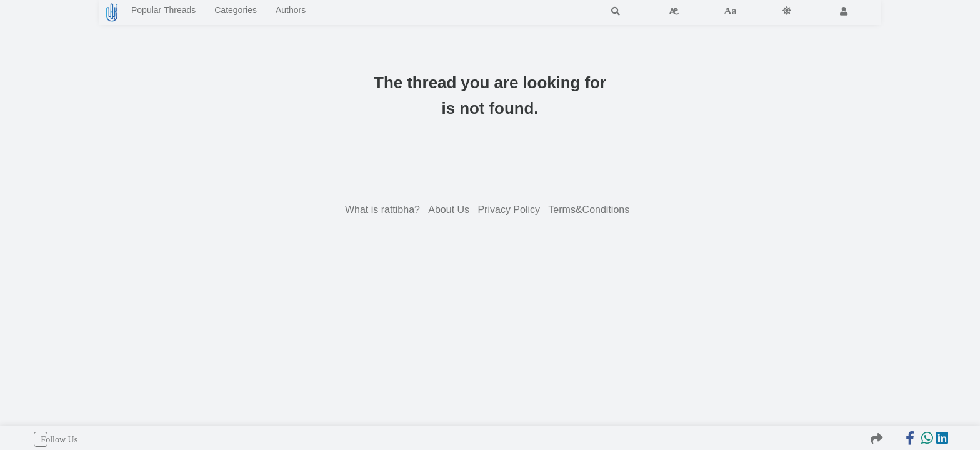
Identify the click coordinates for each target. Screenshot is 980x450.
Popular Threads (177, 12)
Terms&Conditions (590, 212)
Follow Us (41, 439)
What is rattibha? (384, 212)
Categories (273, 12)
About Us (450, 212)
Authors (343, 12)
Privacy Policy (510, 212)
